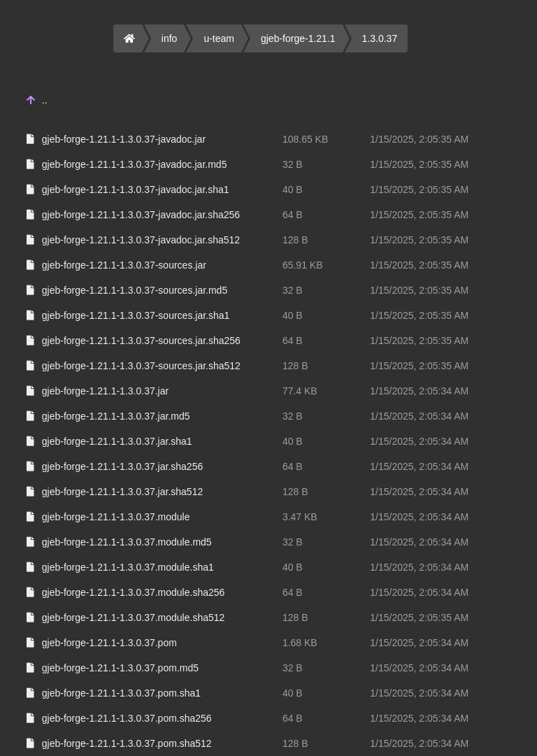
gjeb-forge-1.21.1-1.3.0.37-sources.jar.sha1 (136, 315)
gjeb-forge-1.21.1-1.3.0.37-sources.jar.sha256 (141, 341)
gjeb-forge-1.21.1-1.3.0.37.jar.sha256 (122, 466)
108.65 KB (305, 139)
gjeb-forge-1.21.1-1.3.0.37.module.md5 (127, 542)
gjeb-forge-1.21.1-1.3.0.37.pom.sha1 (121, 693)
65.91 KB (303, 265)
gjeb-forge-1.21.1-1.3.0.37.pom (109, 643)
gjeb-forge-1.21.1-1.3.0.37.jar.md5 (116, 416)
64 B (293, 215)
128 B (295, 240)
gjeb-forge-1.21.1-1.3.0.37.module (116, 517)
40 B (293, 190)
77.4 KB (300, 391)
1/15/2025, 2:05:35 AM (419, 139)
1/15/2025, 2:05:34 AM (419, 391)
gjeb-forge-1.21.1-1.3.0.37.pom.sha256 (127, 718)
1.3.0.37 (380, 38)
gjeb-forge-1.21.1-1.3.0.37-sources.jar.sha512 (141, 366)
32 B (293, 164)
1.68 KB (300, 643)
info (170, 38)
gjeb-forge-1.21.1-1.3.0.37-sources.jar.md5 (135, 290)
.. (45, 100)
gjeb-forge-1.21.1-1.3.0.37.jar (105, 391)
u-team (219, 38)
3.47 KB (300, 517)
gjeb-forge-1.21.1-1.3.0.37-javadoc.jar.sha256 (141, 215)
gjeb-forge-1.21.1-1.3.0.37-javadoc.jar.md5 (135, 164)
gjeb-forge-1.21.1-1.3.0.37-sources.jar (124, 265)
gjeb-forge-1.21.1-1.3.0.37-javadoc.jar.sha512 (141, 240)
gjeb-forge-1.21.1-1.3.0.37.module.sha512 (134, 618)
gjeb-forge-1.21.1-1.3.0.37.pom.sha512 (127, 743)
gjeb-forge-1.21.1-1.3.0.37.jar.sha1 (117, 441)
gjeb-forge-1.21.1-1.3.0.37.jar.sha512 (122, 492)
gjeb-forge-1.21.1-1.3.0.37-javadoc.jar (124, 139)
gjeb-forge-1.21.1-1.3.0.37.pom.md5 (120, 668)
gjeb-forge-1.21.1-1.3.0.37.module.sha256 (134, 592)
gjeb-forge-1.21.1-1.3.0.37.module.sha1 (128, 567)
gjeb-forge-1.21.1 (298, 38)
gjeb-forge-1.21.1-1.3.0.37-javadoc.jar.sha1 (136, 190)
